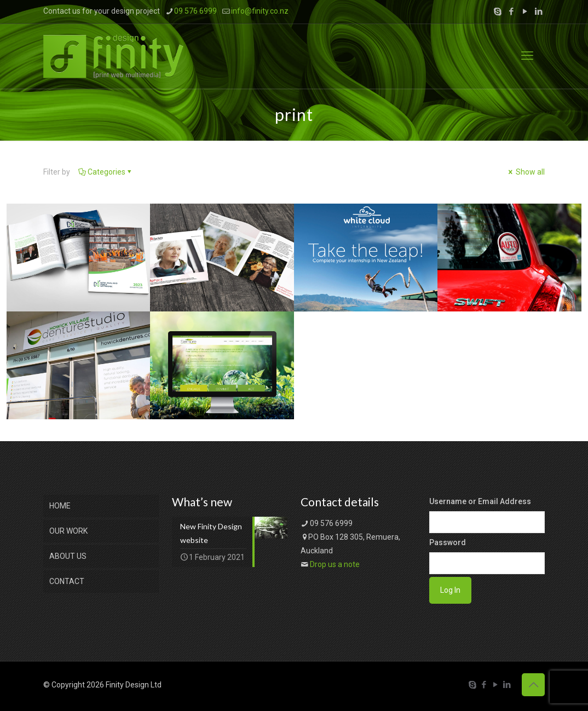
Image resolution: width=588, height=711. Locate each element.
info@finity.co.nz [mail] (260, 11)
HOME (60, 506)
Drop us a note (335, 564)
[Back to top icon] (533, 685)
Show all (526, 172)
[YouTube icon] (525, 11)
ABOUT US (68, 556)
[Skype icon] (497, 11)
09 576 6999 (331, 523)
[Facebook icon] (511, 11)
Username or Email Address (480, 501)
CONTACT (67, 581)
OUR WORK (68, 531)
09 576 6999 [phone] (195, 11)
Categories (106, 172)
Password (448, 542)
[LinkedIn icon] (538, 11)
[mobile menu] (527, 56)
